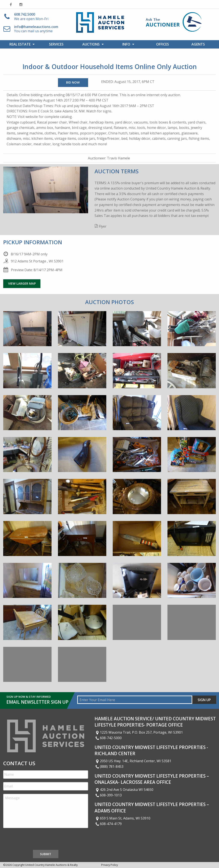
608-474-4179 (108, 824)
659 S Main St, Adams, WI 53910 (123, 818)
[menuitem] (21, 44)
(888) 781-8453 (109, 766)
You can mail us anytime (36, 29)
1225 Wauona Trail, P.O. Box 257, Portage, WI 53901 (139, 732)
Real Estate (20, 44)
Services (56, 44)
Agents (198, 44)
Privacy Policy (109, 865)
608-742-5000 (108, 738)
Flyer (103, 226)
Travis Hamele (118, 158)
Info (126, 44)
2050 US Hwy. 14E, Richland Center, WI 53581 (133, 761)
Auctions (91, 44)
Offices (163, 44)
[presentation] (36, 840)
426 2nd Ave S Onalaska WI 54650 (124, 790)
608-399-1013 (108, 795)
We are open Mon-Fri (31, 17)
